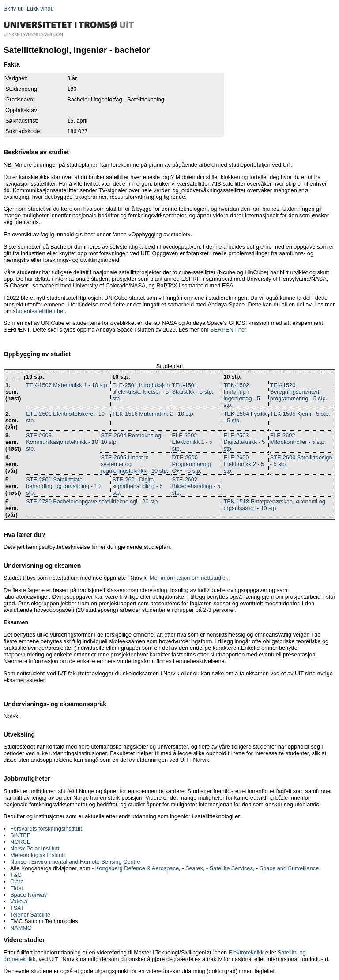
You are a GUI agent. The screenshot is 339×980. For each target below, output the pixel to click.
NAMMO (21, 928)
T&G (16, 875)
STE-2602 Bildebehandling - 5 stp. (196, 486)
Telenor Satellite (30, 915)
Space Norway (28, 895)
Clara (17, 881)
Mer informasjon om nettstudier (188, 578)
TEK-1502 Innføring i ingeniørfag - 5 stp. (242, 395)
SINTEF (20, 835)
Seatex (194, 868)
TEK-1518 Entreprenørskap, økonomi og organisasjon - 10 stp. (275, 505)
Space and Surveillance (289, 868)
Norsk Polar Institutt (35, 848)
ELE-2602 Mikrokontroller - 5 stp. (298, 439)
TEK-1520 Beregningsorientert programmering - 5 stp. (299, 392)
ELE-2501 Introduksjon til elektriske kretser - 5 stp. (141, 392)
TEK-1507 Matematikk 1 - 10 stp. (67, 385)
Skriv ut (13, 9)
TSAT (17, 908)
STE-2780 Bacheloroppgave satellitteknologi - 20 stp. (93, 501)
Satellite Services (231, 868)
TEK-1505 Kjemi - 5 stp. (300, 414)
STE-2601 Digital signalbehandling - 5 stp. (137, 486)
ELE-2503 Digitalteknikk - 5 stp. (245, 442)
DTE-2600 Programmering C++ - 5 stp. (191, 464)
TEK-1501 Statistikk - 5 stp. (192, 388)
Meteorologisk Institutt (38, 855)
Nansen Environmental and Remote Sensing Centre (75, 862)
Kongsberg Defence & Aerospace (137, 868)
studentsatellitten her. (40, 311)
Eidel (16, 888)
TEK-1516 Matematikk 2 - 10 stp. (153, 414)
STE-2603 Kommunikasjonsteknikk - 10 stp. (62, 442)
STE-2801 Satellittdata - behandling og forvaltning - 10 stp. (63, 486)
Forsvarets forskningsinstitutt (46, 829)
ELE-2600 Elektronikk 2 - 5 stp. (244, 464)
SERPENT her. (229, 330)
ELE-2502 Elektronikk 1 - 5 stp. (192, 442)
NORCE (20, 842)
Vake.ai (19, 901)
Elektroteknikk (246, 952)
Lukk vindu (40, 9)
